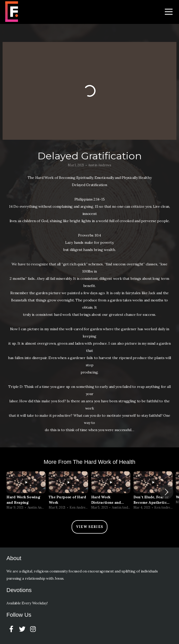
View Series (89, 527)
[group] (26, 492)
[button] (167, 492)
